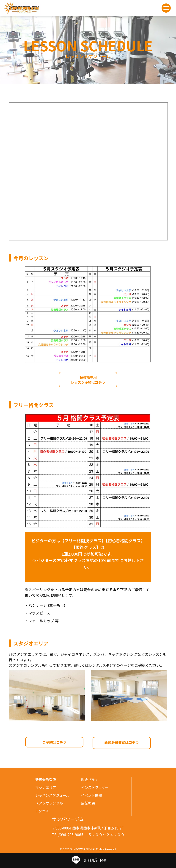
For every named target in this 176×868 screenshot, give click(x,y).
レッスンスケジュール (54, 795)
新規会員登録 (46, 779)
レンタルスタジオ (103, 666)
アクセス (43, 810)
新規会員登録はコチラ (122, 743)
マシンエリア (46, 787)
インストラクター (96, 787)
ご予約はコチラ (54, 743)
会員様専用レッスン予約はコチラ (88, 380)
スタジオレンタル (50, 803)
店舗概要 (88, 803)
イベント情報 (92, 795)
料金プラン (90, 779)
